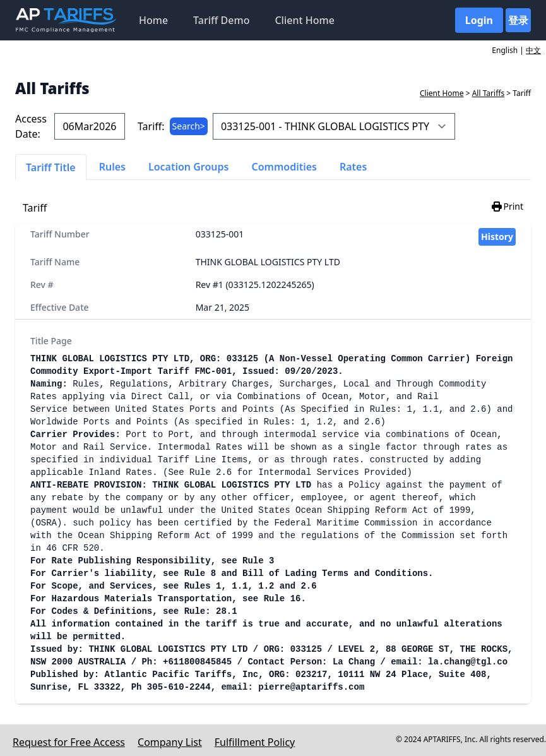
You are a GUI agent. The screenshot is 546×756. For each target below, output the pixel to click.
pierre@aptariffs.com (311, 687)
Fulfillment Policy (255, 742)
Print (507, 207)
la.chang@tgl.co (468, 662)
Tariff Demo (221, 20)
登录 (518, 20)
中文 (533, 50)
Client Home (304, 20)
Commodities (284, 167)
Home (153, 20)
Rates (353, 167)
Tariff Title (51, 167)
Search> (189, 126)
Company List (170, 742)
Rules (112, 167)
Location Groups (189, 167)
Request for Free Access (69, 742)
